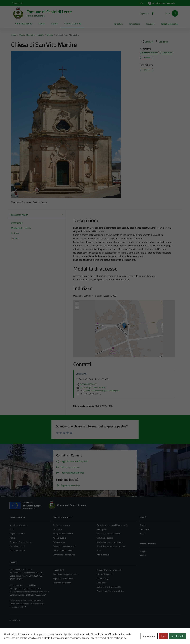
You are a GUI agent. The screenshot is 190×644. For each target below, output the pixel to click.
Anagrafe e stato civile (63, 534)
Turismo (100, 550)
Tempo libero (134, 24)
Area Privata (15, 620)
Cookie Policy (102, 578)
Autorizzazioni (59, 542)
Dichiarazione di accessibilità (109, 587)
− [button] (77, 307)
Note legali (101, 583)
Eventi (143, 555)
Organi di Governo (17, 534)
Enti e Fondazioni (17, 546)
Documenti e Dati (17, 550)
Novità (42, 24)
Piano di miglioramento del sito (110, 591)
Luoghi (143, 551)
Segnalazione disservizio (64, 578)
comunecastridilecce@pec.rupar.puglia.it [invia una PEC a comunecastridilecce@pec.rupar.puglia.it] (102, 390)
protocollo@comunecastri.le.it (28, 588)
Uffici (12, 529)
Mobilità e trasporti (105, 538)
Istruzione (150, 24)
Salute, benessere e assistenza (110, 542)
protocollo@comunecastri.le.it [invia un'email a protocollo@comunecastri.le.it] (91, 387)
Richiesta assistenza (62, 583)
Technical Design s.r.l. (27, 636)
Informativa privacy (105, 574)
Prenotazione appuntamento (66, 574)
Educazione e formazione (64, 555)
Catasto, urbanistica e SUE (65, 546)
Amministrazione (24, 24)
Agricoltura (118, 24)
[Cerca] (175, 13)
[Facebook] (152, 13)
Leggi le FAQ (59, 570)
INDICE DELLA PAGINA (37, 215)
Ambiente (57, 529)
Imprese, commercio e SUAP (109, 534)
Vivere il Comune (73, 24)
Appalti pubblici (60, 538)
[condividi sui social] (147, 42)
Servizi (55, 24)
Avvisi (143, 534)
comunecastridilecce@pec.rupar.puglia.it (31, 592)
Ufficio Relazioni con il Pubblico (23, 585)
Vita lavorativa (103, 555)
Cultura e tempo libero (63, 550)
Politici (12, 538)
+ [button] (77, 304)
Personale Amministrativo (21, 542)
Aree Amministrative (19, 525)
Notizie (143, 525)
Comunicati (145, 529)
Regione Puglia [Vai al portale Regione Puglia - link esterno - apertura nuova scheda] (17, 3)
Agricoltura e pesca (61, 525)
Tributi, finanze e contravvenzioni (111, 546)
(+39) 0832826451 (86, 384)
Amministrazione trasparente (109, 570)
